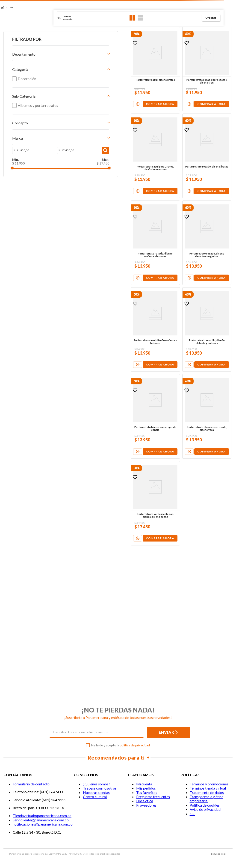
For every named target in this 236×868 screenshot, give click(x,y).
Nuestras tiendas (96, 792)
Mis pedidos (146, 788)
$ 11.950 (14, 170)
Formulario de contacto (31, 784)
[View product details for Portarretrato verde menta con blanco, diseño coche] (101, 613)
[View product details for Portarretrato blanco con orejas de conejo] (101, 506)
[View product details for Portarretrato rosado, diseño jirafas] (185, 186)
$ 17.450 (44, 170)
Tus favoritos (147, 792)
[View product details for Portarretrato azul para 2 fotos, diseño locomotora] (101, 186)
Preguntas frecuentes (153, 797)
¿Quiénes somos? (97, 784)
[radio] (132, 18)
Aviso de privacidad (205, 810)
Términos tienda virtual (208, 788)
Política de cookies (205, 805)
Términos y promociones (209, 784)
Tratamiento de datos (207, 792)
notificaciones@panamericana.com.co (43, 824)
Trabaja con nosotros (100, 788)
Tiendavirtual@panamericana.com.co (42, 816)
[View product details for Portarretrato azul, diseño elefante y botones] (101, 400)
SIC (192, 814)
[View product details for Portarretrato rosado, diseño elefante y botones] (101, 293)
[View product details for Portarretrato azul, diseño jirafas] (101, 79)
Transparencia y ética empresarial (206, 799)
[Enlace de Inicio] (7, 7)
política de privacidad (135, 745)
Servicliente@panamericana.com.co (41, 820)
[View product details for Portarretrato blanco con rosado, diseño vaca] (185, 506)
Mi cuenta (144, 784)
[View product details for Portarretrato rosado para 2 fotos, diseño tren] (185, 79)
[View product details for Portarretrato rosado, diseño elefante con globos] (185, 293)
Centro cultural (95, 797)
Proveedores (146, 805)
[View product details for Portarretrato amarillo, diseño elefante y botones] (185, 400)
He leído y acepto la (121, 745)
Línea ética (145, 801)
